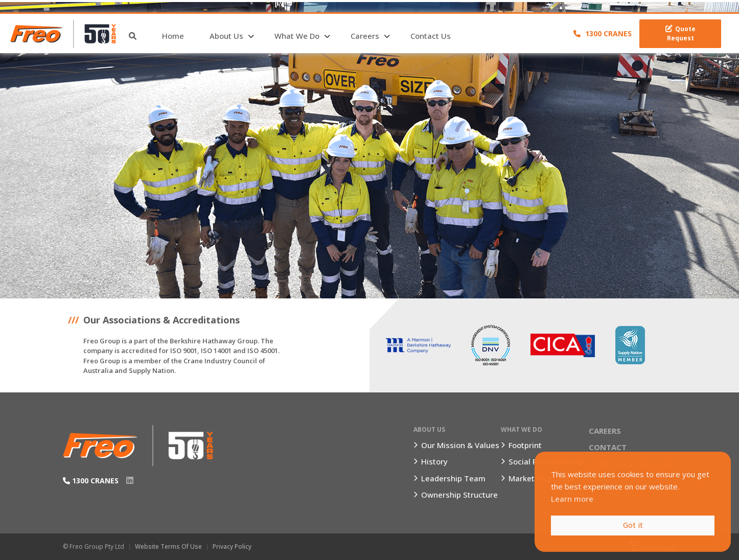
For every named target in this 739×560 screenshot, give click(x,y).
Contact (608, 447)
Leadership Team (453, 478)
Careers (365, 36)
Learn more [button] (572, 499)
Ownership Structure (459, 495)
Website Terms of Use (168, 546)
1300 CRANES (603, 33)
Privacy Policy (232, 546)
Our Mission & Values (460, 445)
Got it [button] (633, 525)
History (434, 461)
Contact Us (431, 36)
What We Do (297, 36)
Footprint (525, 445)
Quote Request (680, 33)
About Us (226, 36)
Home (173, 36)
